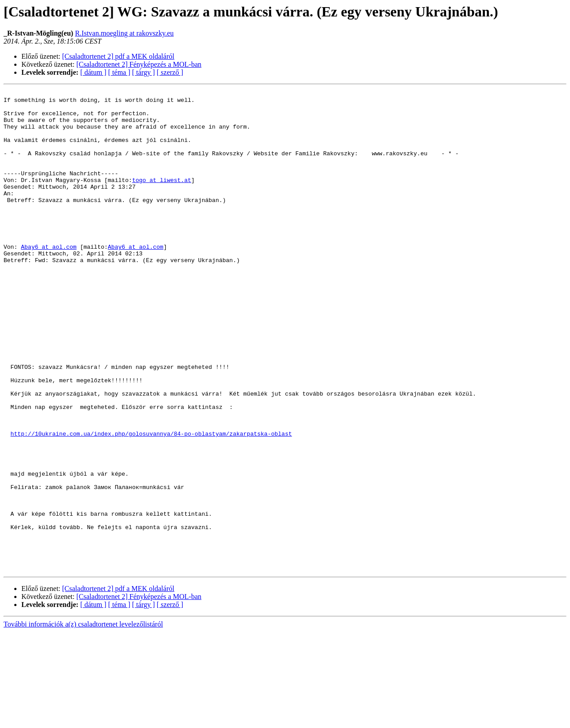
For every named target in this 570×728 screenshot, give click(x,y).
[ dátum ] (93, 72)
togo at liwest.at (162, 198)
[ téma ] (119, 72)
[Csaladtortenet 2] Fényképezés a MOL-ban (139, 64)
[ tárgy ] (144, 72)
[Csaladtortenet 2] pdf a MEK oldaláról (118, 56)
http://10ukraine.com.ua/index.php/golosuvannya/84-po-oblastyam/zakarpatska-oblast (151, 503)
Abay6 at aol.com (49, 279)
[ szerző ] (170, 72)
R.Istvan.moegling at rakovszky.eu (124, 33)
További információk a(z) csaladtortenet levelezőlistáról (83, 720)
